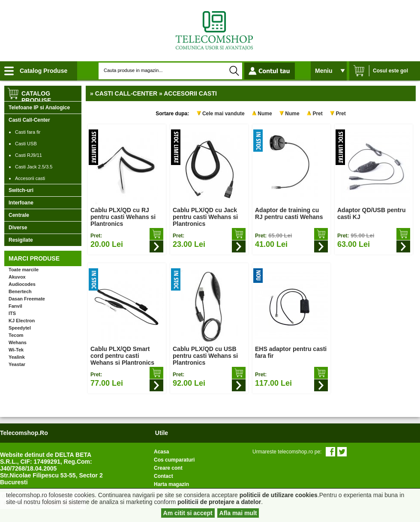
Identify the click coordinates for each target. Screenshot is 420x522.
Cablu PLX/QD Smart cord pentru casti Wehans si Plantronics (122, 356)
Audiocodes (22, 284)
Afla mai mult (238, 513)
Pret (317, 114)
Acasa (161, 452)
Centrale (19, 215)
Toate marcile (24, 270)
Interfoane (21, 203)
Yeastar (17, 364)
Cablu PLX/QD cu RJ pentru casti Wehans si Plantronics (123, 217)
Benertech (20, 291)
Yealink (17, 357)
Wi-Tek (16, 350)
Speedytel (20, 328)
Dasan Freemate (27, 299)
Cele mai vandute (223, 114)
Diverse (18, 228)
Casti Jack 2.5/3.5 (34, 167)
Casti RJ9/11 (28, 155)
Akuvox (17, 277)
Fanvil (15, 306)
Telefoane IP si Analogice (39, 108)
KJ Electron (22, 321)
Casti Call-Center (29, 120)
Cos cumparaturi (174, 460)
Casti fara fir (28, 132)
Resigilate (21, 240)
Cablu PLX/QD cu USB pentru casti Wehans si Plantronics (205, 356)
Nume (265, 114)
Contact (163, 476)
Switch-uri (21, 190)
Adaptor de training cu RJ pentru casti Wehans (289, 213)
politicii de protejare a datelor (219, 502)
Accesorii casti (30, 178)
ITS (12, 313)
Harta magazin (171, 484)
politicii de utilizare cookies (279, 495)
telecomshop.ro (24, 433)
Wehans (18, 342)
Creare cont (168, 468)
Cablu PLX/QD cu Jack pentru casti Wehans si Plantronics (205, 217)
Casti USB (26, 144)
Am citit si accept (188, 513)
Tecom (16, 335)
